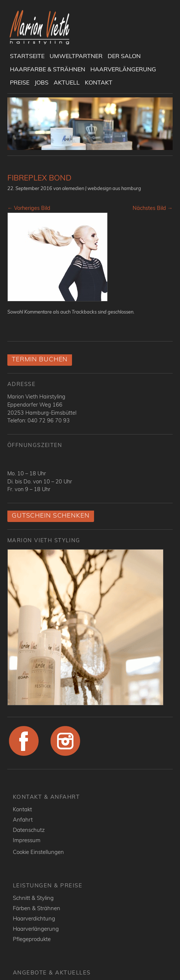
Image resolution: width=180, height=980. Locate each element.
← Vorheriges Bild (29, 208)
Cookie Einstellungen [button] (38, 852)
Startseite (27, 56)
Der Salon (124, 56)
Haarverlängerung (123, 69)
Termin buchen (40, 359)
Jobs (42, 82)
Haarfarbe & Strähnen (48, 69)
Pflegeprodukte (32, 939)
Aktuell (67, 82)
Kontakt (99, 82)
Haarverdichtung (34, 918)
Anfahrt (23, 820)
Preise (20, 82)
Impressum (27, 840)
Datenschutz (29, 830)
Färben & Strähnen (37, 908)
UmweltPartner (76, 56)
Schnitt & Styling (33, 898)
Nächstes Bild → (153, 208)
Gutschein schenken (51, 515)
